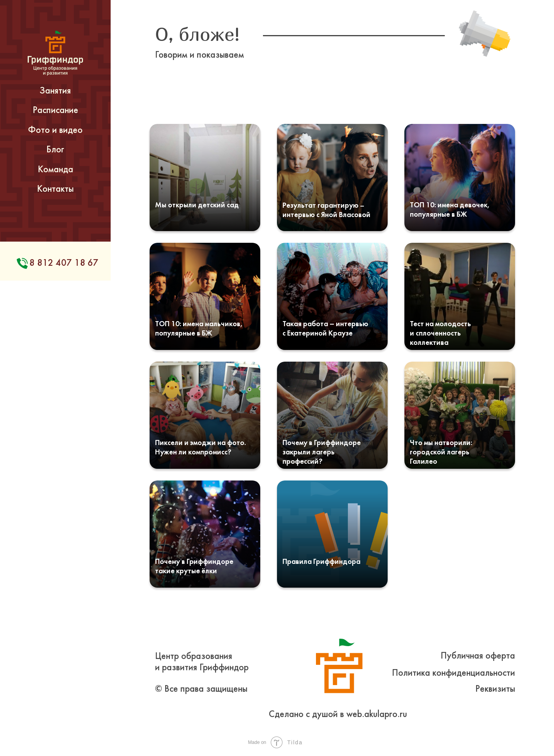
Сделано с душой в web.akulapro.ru (338, 715)
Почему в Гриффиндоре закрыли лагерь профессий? (322, 452)
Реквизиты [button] (495, 689)
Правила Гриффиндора (321, 562)
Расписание (56, 111)
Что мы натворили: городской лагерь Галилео (441, 452)
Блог (55, 150)
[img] (205, 178)
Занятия (55, 91)
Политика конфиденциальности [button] (453, 673)
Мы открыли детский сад (197, 205)
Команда (56, 170)
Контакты (55, 189)
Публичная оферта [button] (478, 656)
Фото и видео (55, 131)
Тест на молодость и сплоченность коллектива (440, 334)
